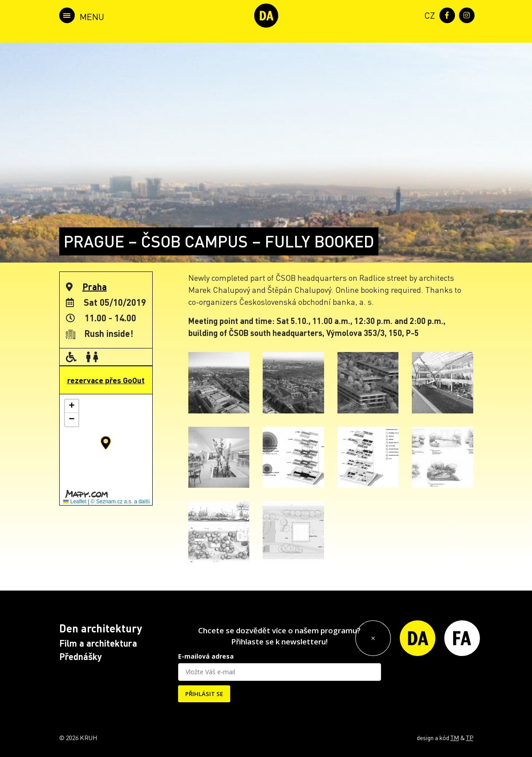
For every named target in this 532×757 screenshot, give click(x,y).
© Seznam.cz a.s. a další (120, 502)
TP (470, 737)
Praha (95, 287)
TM (455, 737)
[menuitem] (428, 14)
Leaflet (75, 502)
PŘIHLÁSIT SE (204, 694)
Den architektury (101, 628)
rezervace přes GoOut (106, 380)
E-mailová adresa (206, 656)
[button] (106, 443)
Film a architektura (98, 643)
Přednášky (81, 656)
